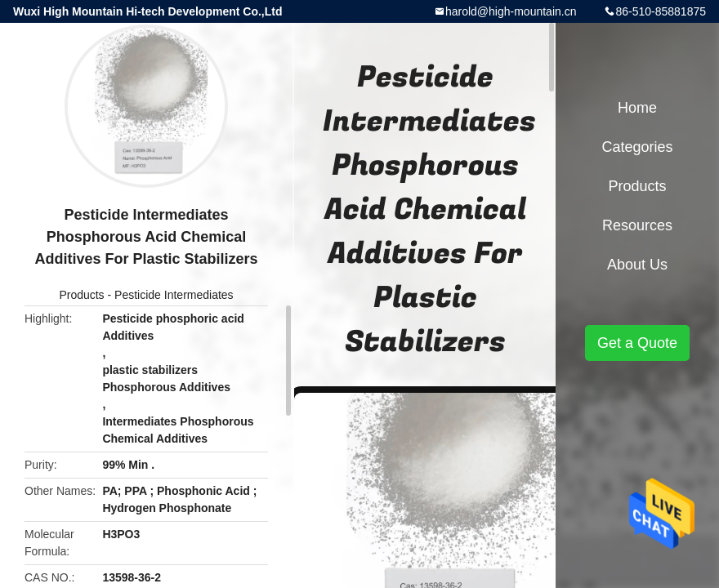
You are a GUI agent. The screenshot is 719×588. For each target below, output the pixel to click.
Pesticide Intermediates (174, 295)
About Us (637, 265)
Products (81, 295)
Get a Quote (637, 343)
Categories (637, 147)
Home (637, 108)
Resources (637, 225)
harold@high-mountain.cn (511, 11)
